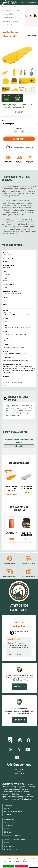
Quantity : (19, 128)
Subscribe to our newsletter (19, 772)
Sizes (3, 120)
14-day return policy (30, 162)
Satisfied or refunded (11, 849)
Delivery (7, 843)
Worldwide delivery (19, 162)
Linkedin (17, 757)
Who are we (8, 805)
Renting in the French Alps (13, 812)
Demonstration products (12, 835)
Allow (7, 100)
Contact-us (8, 815)
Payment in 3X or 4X (28, 564)
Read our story (28, 799)
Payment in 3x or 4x (8, 162)
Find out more (19, 687)
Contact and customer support (15, 840)
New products (9, 819)
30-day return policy (28, 577)
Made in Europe (9, 822)
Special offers (9, 826)
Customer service (9, 564)
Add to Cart (19, 139)
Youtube (28, 749)
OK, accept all (8, 866)
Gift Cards (7, 832)
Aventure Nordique (13, 784)
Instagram (20, 740)
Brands (6, 808)
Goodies (7, 829)
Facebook (29, 740)
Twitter (19, 749)
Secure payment (9, 846)
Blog (10, 740)
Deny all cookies (22, 866)
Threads (11, 749)
